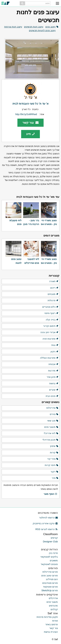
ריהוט (54, 288)
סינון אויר (53, 377)
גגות (55, 345)
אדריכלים (53, 598)
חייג (30, 134)
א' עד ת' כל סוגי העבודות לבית (31, 104)
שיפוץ (54, 446)
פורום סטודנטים (50, 583)
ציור (55, 478)
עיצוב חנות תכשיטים (34, 27)
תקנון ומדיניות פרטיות (47, 617)
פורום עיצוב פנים (50, 576)
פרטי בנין (53, 553)
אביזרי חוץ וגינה (49, 332)
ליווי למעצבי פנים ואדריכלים (32, 261)
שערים (54, 390)
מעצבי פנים (51, 427)
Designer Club (50, 542)
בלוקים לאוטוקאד (49, 557)
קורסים (54, 538)
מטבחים (53, 294)
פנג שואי (53, 421)
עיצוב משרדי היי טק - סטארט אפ (49, 222)
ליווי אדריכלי (51, 433)
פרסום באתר (51, 624)
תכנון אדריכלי (51, 440)
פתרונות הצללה (49, 358)
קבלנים (54, 609)
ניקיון (55, 352)
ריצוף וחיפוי (51, 313)
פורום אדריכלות (50, 572)
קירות (54, 453)
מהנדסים (53, 606)
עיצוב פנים (51, 27)
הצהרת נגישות (51, 632)
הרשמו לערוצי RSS (47, 529)
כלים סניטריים (50, 307)
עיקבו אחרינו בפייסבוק (45, 523)
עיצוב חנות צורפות (13, 27)
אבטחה (53, 364)
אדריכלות (52, 408)
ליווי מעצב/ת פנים (15, 222)
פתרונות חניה (51, 339)
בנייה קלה (52, 320)
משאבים (54, 560)
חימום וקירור (51, 326)
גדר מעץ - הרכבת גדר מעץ (31, 222)
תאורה (54, 281)
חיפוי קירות (52, 465)
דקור (55, 472)
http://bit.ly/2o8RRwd (26, 114)
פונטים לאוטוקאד (49, 564)
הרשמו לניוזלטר (48, 518)
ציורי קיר (53, 459)
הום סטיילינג (52, 579)
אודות (55, 621)
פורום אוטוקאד (50, 587)
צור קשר (30, 123)
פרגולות (53, 301)
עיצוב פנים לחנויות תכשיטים (42, 30)
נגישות (54, 384)
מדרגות (53, 371)
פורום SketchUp (50, 590)
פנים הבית (52, 396)
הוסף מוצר (50, 494)
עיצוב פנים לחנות (16, 261)
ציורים (54, 414)
